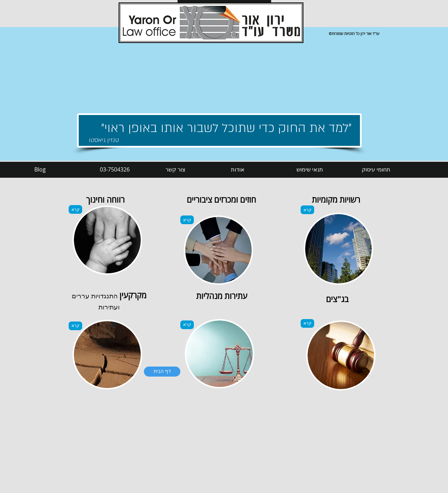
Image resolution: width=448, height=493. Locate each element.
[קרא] (75, 209)
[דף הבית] (162, 372)
